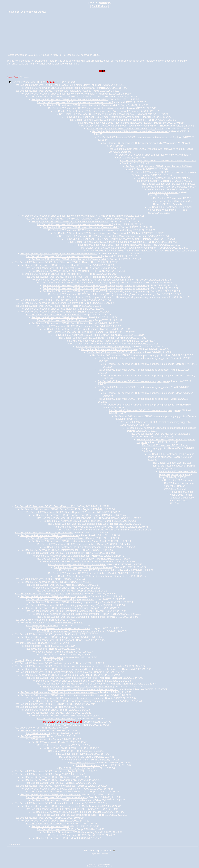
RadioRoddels (99, 6)
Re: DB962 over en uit (27, 728)
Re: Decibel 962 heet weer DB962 (81, 55)
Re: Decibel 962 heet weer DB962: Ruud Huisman (43, 306)
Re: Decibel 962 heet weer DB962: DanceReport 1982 (45, 506)
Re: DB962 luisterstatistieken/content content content (61, 628)
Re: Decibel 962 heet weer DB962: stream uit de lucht (45, 803)
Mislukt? (19, 660)
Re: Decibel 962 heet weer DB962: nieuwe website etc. (45, 786)
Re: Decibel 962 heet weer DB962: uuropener (40, 771)
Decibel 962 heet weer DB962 (28, 82)
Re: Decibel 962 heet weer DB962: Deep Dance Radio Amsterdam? (52, 85)
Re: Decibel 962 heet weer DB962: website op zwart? (44, 663)
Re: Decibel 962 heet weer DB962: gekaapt (39, 634)
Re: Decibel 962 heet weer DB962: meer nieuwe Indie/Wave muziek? (53, 91)
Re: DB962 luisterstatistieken (31, 620)
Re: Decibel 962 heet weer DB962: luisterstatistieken (44, 533)
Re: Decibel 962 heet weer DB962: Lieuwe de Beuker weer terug (56, 675)
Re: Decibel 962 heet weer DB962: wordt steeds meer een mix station (53, 672)
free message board (105, 866)
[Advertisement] (27, 33)
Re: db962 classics (25, 643)
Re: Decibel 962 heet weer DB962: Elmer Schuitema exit (46, 300)
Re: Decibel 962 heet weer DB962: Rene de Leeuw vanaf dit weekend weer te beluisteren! (65, 666)
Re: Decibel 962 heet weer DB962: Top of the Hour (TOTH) (47, 262)
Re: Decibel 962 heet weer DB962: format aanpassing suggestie (128, 355)
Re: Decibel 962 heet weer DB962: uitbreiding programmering (49, 594)
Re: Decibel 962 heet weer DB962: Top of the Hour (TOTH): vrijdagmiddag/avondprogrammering (85, 280)
